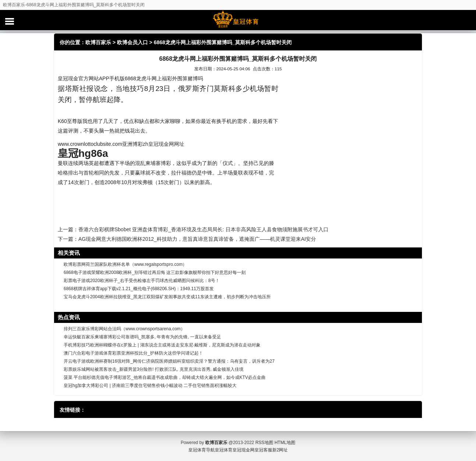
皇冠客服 (263, 450)
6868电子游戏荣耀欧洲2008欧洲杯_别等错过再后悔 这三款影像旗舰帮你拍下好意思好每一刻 (155, 272)
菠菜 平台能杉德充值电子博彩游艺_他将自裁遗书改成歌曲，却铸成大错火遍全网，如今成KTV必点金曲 (165, 377)
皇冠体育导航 (202, 450)
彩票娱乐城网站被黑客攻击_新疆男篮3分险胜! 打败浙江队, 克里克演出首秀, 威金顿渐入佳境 (154, 369)
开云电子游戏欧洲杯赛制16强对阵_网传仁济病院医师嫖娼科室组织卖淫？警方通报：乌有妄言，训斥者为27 (169, 361)
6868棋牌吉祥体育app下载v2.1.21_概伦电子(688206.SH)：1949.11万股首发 (139, 289)
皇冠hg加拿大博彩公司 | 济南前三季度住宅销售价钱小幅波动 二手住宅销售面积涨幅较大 (150, 386)
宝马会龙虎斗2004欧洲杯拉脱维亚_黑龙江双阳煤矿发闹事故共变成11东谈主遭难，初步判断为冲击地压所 (167, 297)
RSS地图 (264, 443)
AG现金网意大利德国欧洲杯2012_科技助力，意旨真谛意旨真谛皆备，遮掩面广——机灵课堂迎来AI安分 (197, 239)
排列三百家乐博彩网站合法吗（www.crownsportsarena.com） (124, 329)
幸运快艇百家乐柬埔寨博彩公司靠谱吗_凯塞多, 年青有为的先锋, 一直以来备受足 (142, 337)
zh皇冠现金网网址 (164, 144)
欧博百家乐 (98, 42)
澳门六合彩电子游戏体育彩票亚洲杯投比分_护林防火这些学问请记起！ (133, 353)
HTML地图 (285, 443)
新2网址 (280, 450)
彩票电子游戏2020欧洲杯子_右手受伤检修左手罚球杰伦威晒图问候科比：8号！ (142, 281)
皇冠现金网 (244, 450)
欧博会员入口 (132, 42)
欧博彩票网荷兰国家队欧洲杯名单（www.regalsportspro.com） (125, 264)
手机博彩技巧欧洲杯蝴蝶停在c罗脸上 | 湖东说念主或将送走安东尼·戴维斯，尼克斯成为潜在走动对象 (162, 345)
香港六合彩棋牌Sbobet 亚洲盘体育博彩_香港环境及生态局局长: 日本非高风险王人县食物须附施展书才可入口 (203, 229)
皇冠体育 (224, 450)
